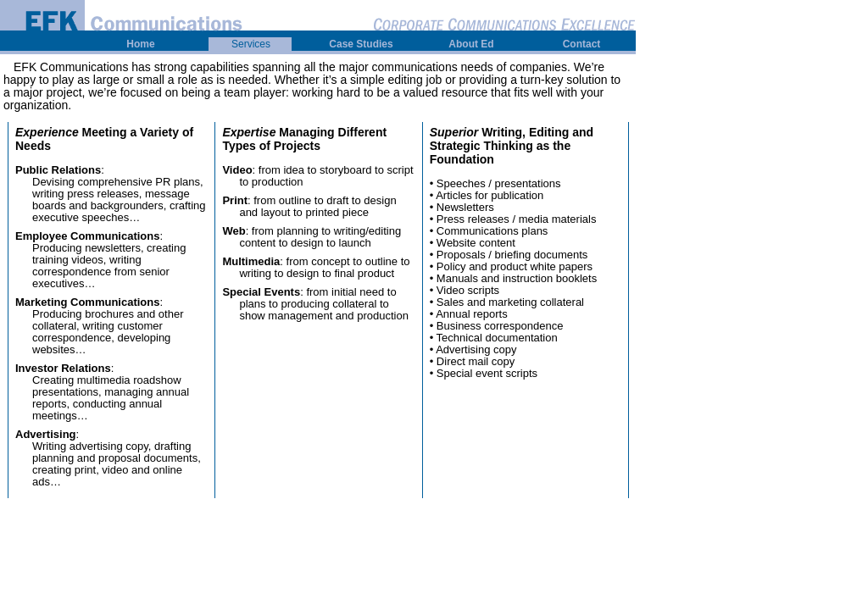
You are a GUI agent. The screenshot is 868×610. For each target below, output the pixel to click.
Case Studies (361, 44)
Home (140, 44)
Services (251, 44)
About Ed (471, 44)
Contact (582, 44)
